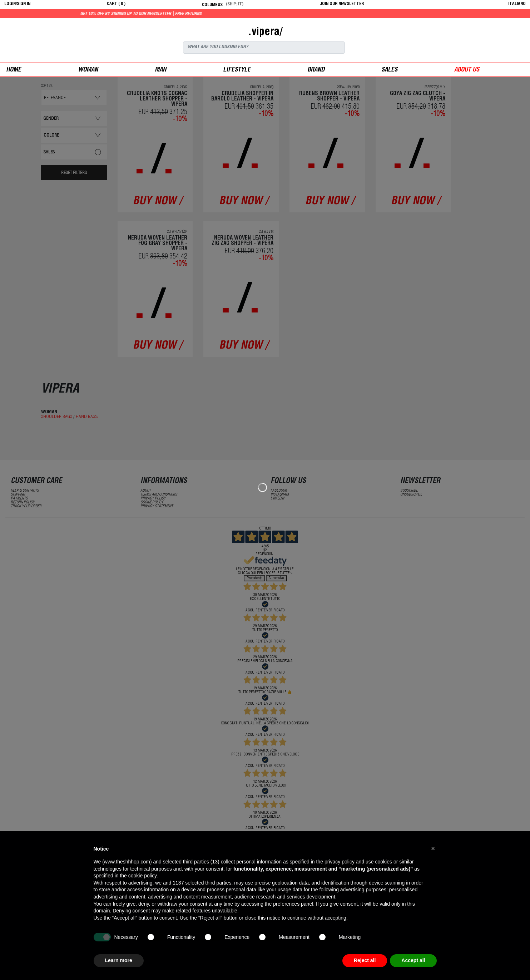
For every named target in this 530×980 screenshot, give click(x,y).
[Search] (264, 48)
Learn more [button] (119, 960)
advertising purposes (363, 890)
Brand (316, 70)
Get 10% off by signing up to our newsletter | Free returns (167, 14)
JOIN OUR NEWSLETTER (342, 4)
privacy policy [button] (340, 862)
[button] (433, 848)
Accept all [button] (413, 960)
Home (14, 70)
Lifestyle (237, 70)
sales (389, 70)
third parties (218, 883)
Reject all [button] (365, 960)
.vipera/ (265, 33)
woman (88, 70)
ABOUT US (467, 70)
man (160, 70)
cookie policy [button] (142, 876)
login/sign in (17, 4)
